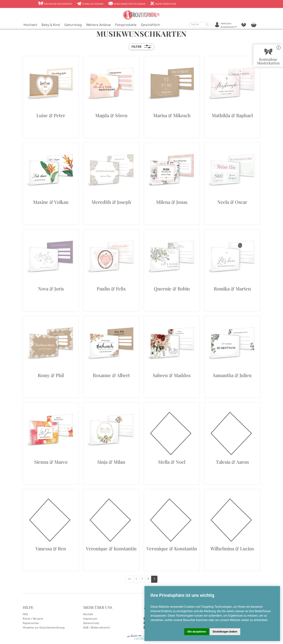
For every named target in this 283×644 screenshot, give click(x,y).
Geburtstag (73, 25)
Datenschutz (91, 624)
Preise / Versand (33, 619)
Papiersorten (31, 624)
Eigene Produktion (163, 4)
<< (129, 579)
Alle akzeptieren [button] (197, 632)
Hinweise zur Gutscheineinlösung (44, 628)
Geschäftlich (150, 25)
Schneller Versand (90, 4)
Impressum (90, 619)
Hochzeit (30, 25)
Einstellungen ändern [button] (225, 632)
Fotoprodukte (126, 25)
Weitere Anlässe (98, 25)
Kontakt (88, 615)
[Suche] (196, 25)
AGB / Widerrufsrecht (97, 628)
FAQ (25, 615)
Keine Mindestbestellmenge (127, 4)
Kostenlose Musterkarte (55, 4)
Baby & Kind (51, 25)
